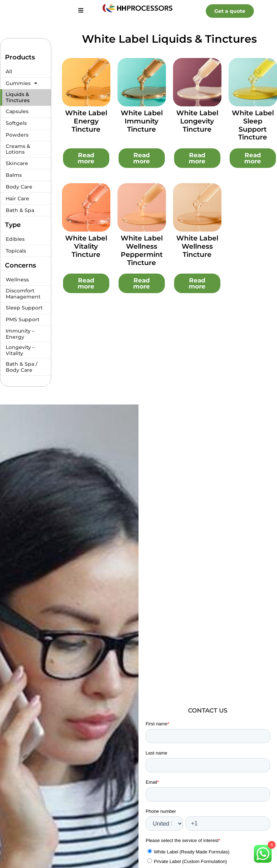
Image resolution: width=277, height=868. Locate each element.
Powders (17, 135)
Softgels (16, 123)
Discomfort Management (23, 294)
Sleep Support (24, 308)
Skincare (17, 163)
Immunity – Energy (20, 334)
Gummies (22, 83)
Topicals (16, 251)
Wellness (17, 280)
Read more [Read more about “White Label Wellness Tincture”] (197, 283)
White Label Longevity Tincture (197, 121)
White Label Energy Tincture (86, 121)
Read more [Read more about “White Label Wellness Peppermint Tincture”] (142, 283)
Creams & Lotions (18, 149)
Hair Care (17, 199)
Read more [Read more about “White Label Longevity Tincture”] (197, 158)
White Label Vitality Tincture (86, 246)
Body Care (19, 187)
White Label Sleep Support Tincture (253, 125)
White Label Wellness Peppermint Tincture (142, 250)
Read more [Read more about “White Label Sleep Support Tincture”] (253, 158)
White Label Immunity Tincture (142, 121)
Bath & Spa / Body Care (22, 367)
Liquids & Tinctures (18, 97)
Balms (14, 175)
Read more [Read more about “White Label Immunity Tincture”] (142, 158)
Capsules (17, 111)
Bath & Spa (20, 210)
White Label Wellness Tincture (197, 246)
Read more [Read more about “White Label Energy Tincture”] (86, 158)
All (9, 72)
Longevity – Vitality (20, 350)
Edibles (15, 239)
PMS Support (23, 319)
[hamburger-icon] (81, 11)
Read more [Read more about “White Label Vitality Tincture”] (86, 283)
